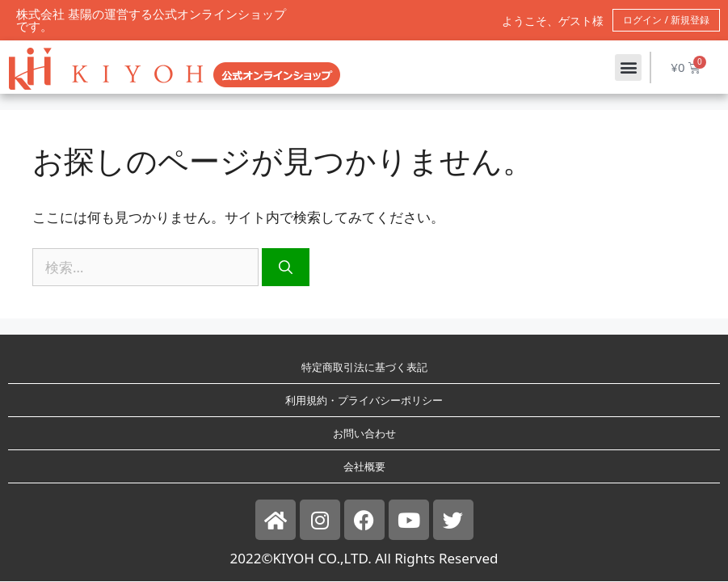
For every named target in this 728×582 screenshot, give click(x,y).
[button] (628, 67)
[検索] (286, 268)
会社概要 (364, 466)
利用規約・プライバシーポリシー (364, 400)
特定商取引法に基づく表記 (364, 367)
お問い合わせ (364, 433)
